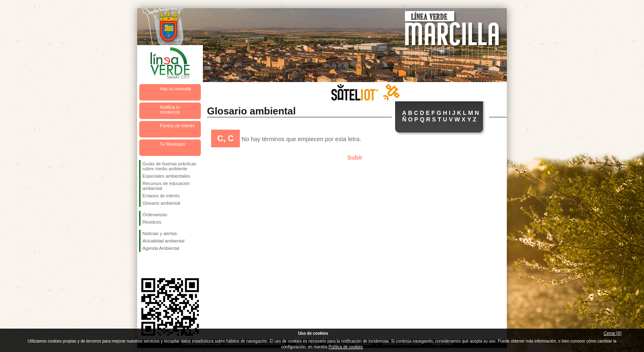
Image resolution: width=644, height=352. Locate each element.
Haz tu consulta (175, 89)
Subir (355, 158)
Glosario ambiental (161, 203)
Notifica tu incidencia (170, 110)
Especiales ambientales (166, 176)
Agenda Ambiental (161, 248)
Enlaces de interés (161, 196)
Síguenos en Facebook (144, 265)
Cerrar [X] (613, 333)
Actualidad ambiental (163, 241)
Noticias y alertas (160, 233)
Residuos (152, 222)
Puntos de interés (177, 126)
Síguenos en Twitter (158, 265)
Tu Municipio (172, 144)
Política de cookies (346, 347)
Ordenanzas (155, 215)
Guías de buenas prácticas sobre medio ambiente (169, 166)
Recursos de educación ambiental (166, 186)
